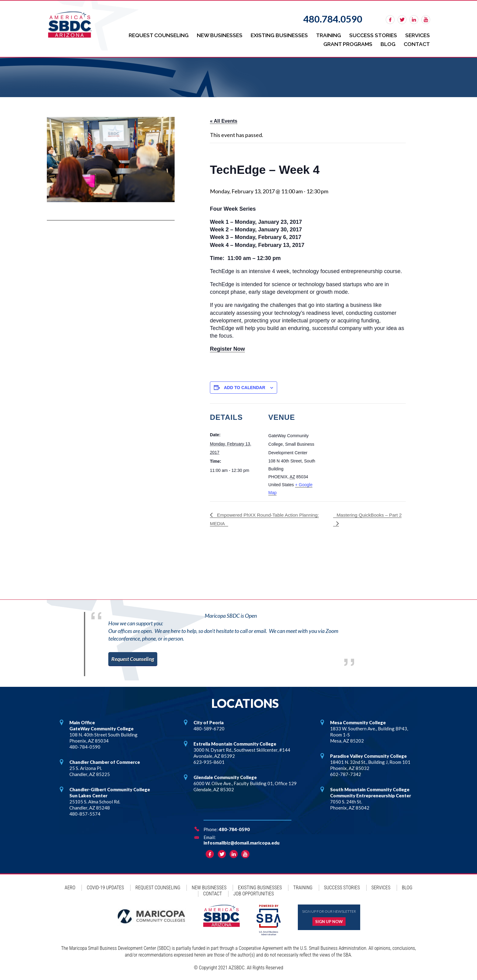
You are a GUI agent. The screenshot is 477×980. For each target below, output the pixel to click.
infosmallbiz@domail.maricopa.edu (242, 841)
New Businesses (215, 35)
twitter (402, 20)
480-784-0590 (234, 828)
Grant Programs (346, 43)
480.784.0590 (333, 19)
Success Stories (372, 35)
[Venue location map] (359, 444)
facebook (390, 20)
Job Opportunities (254, 892)
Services (417, 35)
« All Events (224, 119)
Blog (387, 43)
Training (326, 35)
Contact (416, 43)
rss (426, 20)
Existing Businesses (276, 35)
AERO (70, 886)
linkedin (414, 20)
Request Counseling (152, 35)
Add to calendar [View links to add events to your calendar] (245, 386)
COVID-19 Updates (105, 886)
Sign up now (329, 920)
